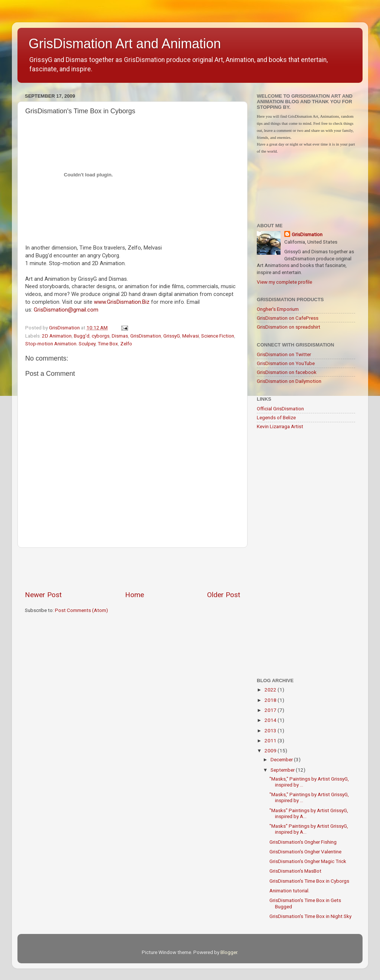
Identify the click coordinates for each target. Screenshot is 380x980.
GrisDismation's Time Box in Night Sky (310, 916)
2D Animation (57, 336)
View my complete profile (284, 282)
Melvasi (191, 336)
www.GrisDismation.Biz (122, 302)
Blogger (229, 952)
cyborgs (101, 336)
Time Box (108, 344)
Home (135, 595)
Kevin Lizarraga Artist (280, 426)
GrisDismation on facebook (287, 372)
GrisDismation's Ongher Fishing (303, 842)
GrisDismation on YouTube (286, 363)
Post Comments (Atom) (81, 610)
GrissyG (172, 336)
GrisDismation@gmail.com (66, 310)
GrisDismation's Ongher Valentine (305, 852)
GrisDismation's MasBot (295, 871)
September (283, 770)
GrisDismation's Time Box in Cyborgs (309, 881)
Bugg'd (82, 336)
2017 (271, 710)
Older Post (224, 595)
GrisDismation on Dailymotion (289, 381)
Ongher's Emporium (278, 309)
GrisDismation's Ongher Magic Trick (308, 861)
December (282, 759)
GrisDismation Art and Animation (125, 44)
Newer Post (43, 595)
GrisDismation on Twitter (284, 354)
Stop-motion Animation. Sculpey (60, 344)
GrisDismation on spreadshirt (289, 327)
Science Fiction (218, 336)
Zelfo (126, 344)
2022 (271, 690)
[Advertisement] (132, 569)
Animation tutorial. (289, 891)
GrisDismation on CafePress (288, 318)
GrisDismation (146, 336)
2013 (271, 730)
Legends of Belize (276, 417)
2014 (271, 720)
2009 (271, 751)
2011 (271, 740)
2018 (271, 700)
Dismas (120, 336)
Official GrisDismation (280, 408)
